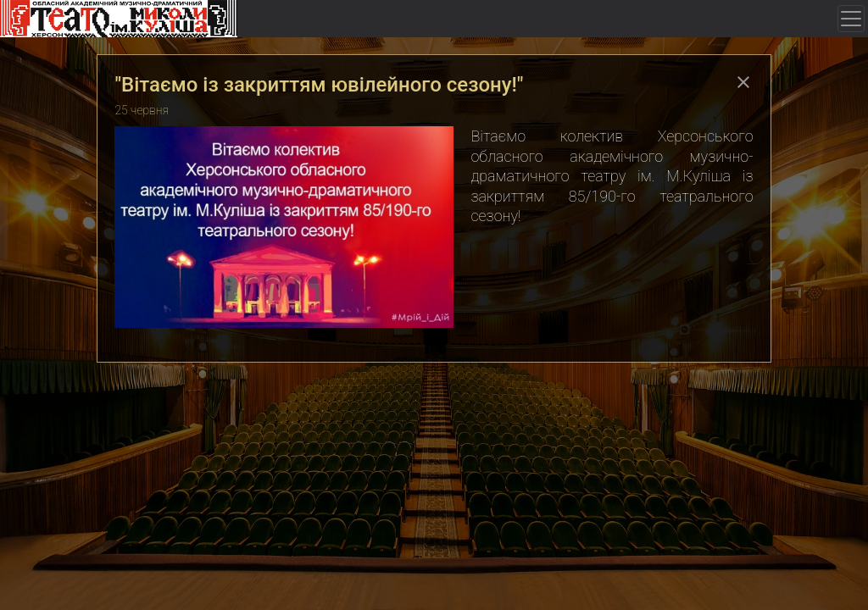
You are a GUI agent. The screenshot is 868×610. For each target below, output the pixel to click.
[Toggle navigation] (851, 19)
